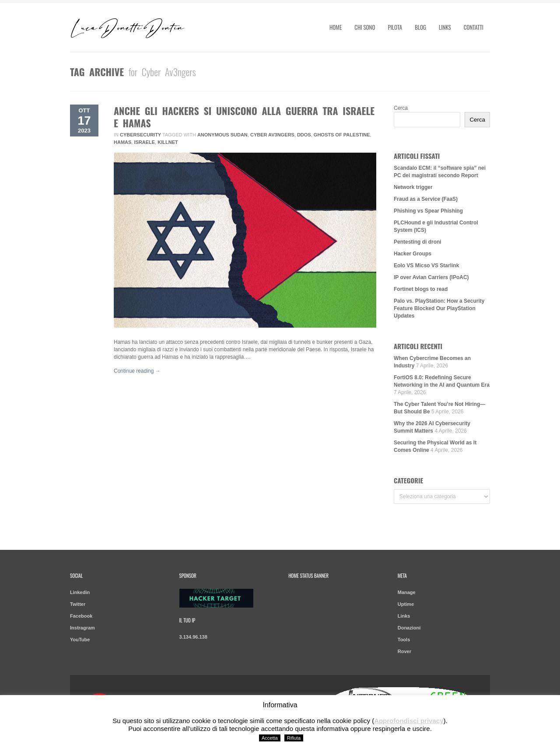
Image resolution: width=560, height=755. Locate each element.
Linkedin (80, 592)
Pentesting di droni (418, 242)
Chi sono (365, 27)
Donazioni (409, 628)
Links (445, 27)
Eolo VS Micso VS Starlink (426, 266)
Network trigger (413, 187)
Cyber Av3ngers (272, 135)
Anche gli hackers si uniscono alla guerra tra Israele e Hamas (244, 117)
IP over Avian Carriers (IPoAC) (431, 277)
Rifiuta (294, 738)
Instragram (82, 628)
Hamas (122, 142)
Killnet (168, 142)
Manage (407, 592)
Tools (404, 640)
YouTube (80, 640)
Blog (420, 27)
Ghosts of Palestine (342, 135)
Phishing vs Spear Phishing (428, 211)
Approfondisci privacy (409, 721)
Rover (404, 651)
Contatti (474, 27)
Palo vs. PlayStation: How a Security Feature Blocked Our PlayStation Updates (439, 308)
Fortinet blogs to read (421, 289)
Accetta (270, 738)
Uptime (406, 604)
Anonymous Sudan (222, 135)
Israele (144, 142)
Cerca (401, 108)
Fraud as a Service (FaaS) (426, 199)
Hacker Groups (413, 254)
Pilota (395, 27)
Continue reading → (137, 371)
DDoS (304, 135)
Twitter (78, 604)
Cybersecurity (140, 135)
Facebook (81, 616)
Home (336, 27)
